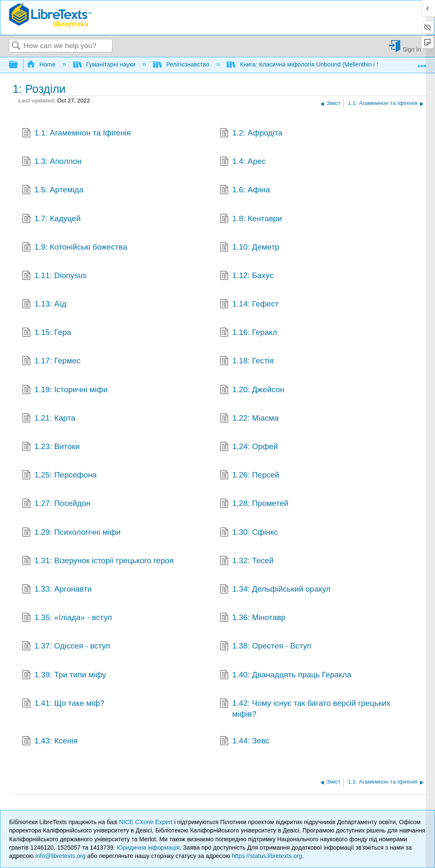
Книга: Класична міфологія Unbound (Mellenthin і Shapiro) (314, 64)
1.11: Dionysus (54, 276)
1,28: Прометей (254, 504)
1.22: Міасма (249, 419)
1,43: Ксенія (50, 742)
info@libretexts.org (60, 856)
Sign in (412, 49)
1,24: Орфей (249, 447)
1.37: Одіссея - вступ (66, 647)
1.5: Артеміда (53, 191)
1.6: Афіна (245, 191)
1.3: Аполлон (52, 162)
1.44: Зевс (244, 742)
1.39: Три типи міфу (64, 676)
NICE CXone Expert (147, 822)
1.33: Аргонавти (57, 590)
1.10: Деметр (249, 248)
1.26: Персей (249, 476)
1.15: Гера (46, 333)
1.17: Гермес (51, 362)
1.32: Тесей (247, 562)
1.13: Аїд (44, 305)
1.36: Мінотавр (253, 618)
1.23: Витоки (51, 447)
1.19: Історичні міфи (65, 391)
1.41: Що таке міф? (63, 704)
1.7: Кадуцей (51, 220)
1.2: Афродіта (251, 134)
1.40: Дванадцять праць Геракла (285, 676)
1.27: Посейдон (56, 504)
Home (42, 64)
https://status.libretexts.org (267, 856)
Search (16, 46)
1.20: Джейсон (252, 391)
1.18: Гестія (247, 362)
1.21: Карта (49, 419)
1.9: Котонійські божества (74, 248)
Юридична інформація (148, 848)
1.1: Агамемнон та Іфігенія (76, 134)
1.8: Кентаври (251, 220)
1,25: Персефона (59, 476)
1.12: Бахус (247, 276)
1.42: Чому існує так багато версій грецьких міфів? (305, 709)
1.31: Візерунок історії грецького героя (98, 562)
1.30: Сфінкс (249, 533)
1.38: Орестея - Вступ (266, 647)
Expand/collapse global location (422, 63)
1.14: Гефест (249, 305)
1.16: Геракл (248, 333)
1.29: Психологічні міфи (71, 533)
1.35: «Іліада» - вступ (67, 618)
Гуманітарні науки (105, 64)
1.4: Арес (243, 162)
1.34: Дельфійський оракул (275, 590)
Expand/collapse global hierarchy (19, 65)
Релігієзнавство (182, 64)
